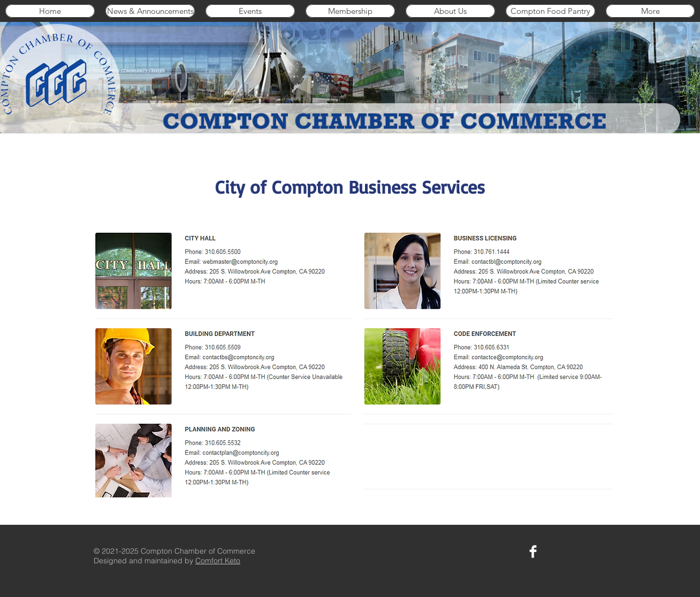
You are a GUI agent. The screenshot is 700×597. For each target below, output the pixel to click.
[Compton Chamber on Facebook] (533, 552)
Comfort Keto (218, 561)
